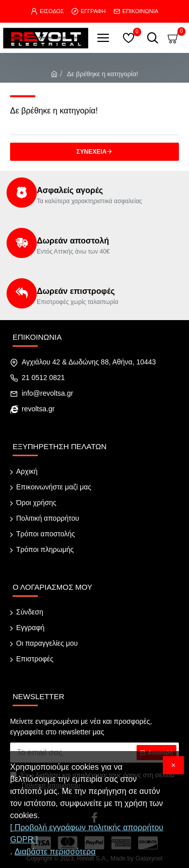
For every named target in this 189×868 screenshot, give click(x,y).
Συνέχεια (92, 152)
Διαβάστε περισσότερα (55, 852)
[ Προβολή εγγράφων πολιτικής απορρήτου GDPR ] (87, 833)
